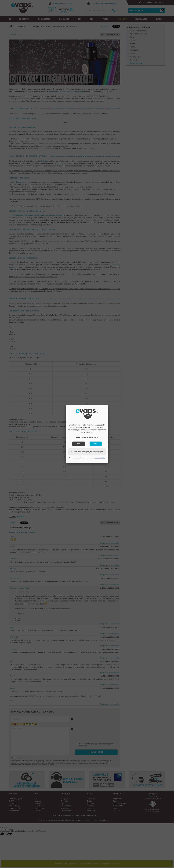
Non (79, 444)
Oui (96, 444)
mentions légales (100, 458)
